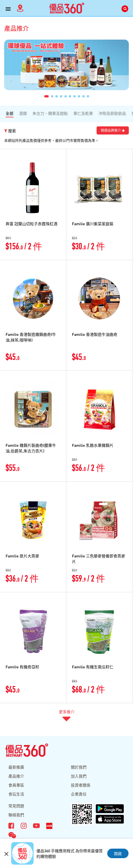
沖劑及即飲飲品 (112, 113)
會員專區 (16, 785)
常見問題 (16, 806)
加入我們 (79, 776)
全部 (10, 113)
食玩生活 (16, 794)
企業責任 (79, 794)
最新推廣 (16, 767)
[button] (46, 96)
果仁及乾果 (83, 113)
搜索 (10, 131)
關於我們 (79, 767)
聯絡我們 (16, 815)
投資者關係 (81, 785)
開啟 (118, 853)
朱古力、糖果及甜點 (50, 113)
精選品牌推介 (113, 130)
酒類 (23, 113)
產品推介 (16, 776)
